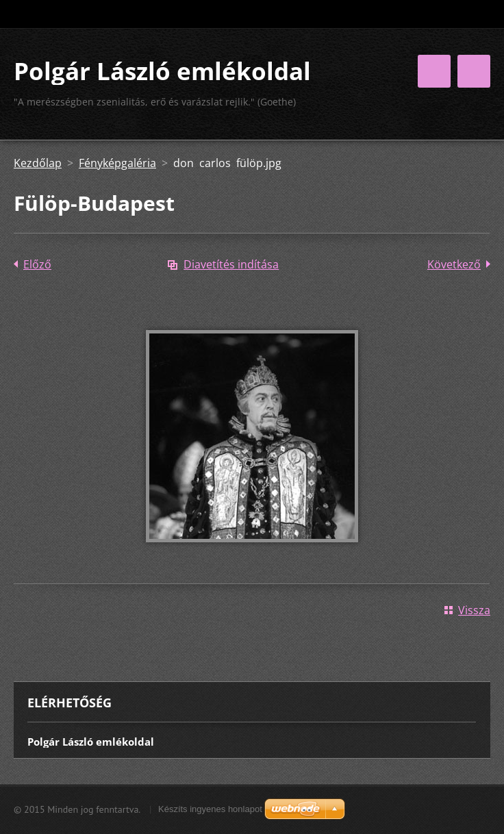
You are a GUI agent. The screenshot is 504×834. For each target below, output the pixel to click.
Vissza (474, 610)
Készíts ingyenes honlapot (210, 809)
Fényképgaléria (117, 163)
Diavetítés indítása (231, 264)
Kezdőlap (38, 163)
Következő (454, 264)
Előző (37, 264)
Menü (474, 71)
